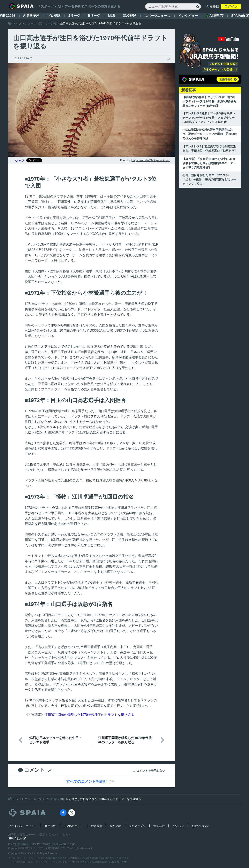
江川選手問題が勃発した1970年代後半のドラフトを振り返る (89, 715)
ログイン (231, 6)
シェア (20, 161)
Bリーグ (94, 16)
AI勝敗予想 (31, 16)
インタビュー (188, 16)
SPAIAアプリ (137, 826)
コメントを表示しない (151, 771)
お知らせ (178, 826)
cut (168, 58)
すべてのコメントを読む (86, 782)
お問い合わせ (200, 826)
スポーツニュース (157, 16)
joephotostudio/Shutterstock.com (151, 160)
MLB (112, 16)
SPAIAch (240, 16)
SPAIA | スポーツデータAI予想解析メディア (46, 848)
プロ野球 (54, 16)
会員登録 (212, 6)
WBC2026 (8, 16)
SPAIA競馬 (17, 838)
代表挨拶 (97, 826)
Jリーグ (74, 16)
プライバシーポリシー (23, 826)
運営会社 (159, 826)
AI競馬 (214, 16)
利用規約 (50, 826)
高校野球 (130, 16)
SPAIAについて (74, 826)
